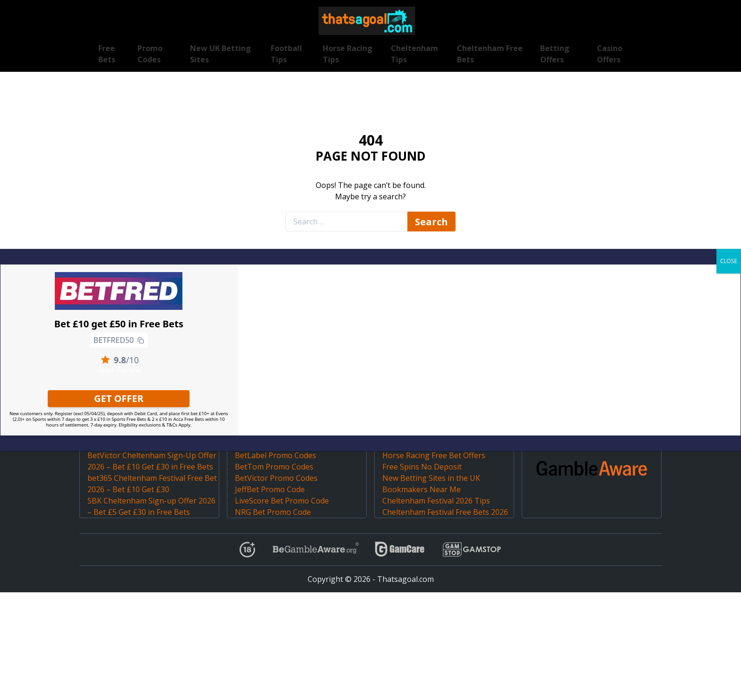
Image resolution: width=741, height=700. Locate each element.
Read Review (119, 370)
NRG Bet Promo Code (273, 512)
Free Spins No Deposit (422, 467)
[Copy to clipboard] (141, 340)
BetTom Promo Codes (274, 467)
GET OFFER (119, 398)
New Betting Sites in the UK (431, 478)
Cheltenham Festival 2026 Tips (436, 501)
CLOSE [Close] (729, 261)
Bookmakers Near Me (422, 489)
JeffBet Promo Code (270, 489)
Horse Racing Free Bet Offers (434, 455)
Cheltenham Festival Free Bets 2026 (445, 512)
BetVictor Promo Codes (276, 478)
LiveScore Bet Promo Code (282, 501)
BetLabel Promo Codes (276, 455)
